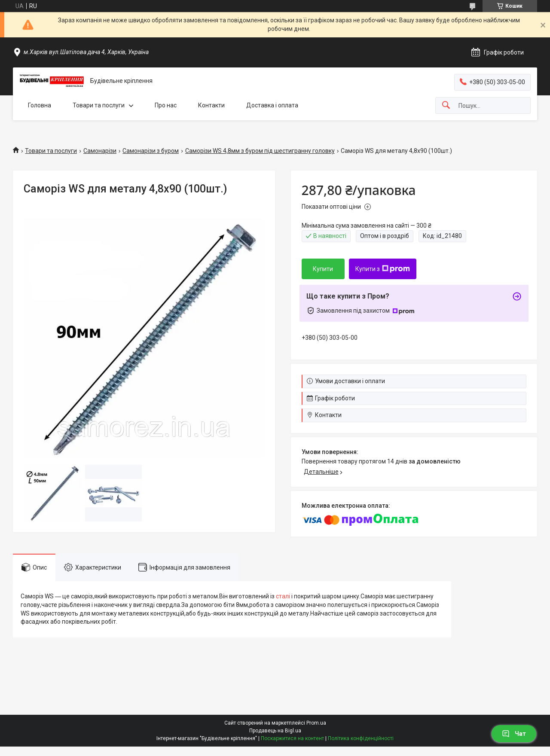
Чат (514, 734)
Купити (323, 269)
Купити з (383, 269)
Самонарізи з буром (151, 151)
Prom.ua (316, 723)
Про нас (166, 105)
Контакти (211, 105)
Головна (40, 105)
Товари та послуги (99, 105)
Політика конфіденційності (361, 738)
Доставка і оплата (272, 105)
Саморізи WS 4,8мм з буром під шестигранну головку (260, 151)
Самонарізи (100, 151)
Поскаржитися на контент (292, 738)
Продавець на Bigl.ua (275, 731)
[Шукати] (446, 105)
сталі (283, 596)
